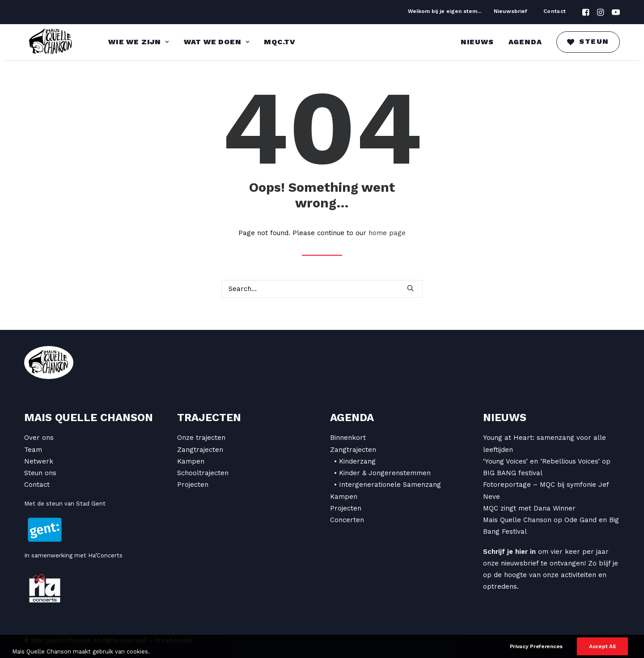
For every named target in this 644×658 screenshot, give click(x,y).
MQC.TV (280, 42)
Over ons (39, 438)
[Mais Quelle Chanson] (51, 42)
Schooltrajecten (203, 473)
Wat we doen (216, 42)
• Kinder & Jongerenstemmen (382, 473)
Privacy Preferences (536, 653)
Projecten (193, 485)
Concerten (347, 520)
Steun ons (40, 473)
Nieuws (477, 42)
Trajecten (209, 418)
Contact (555, 11)
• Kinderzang (355, 461)
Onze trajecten (201, 438)
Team (33, 450)
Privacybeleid (174, 640)
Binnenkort (348, 438)
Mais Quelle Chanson (89, 418)
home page (387, 233)
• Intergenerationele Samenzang (388, 485)
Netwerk (39, 461)
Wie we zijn (138, 42)
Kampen (191, 461)
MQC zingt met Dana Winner (529, 508)
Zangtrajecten (200, 450)
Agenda (525, 42)
